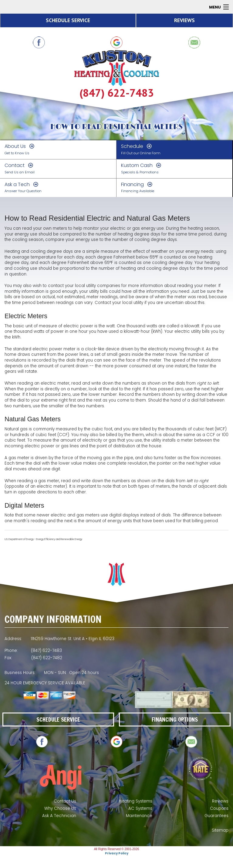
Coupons (219, 808)
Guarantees (216, 816)
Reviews (220, 801)
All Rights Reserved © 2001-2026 (117, 849)
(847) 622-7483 (117, 93)
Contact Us (65, 801)
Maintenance (139, 816)
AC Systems (140, 808)
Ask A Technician (59, 816)
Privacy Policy (117, 853)
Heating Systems (136, 801)
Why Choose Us (60, 808)
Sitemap (220, 830)
